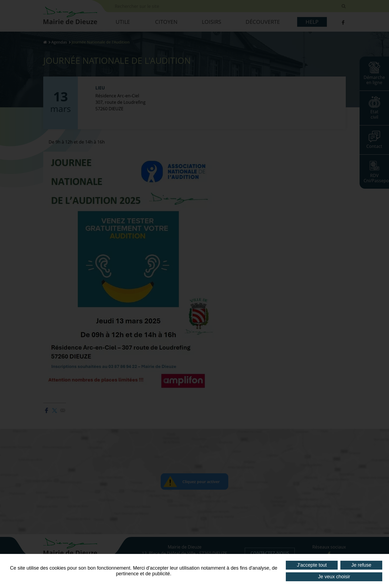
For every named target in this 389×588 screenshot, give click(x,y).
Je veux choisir (334, 577)
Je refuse (361, 565)
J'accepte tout (312, 565)
